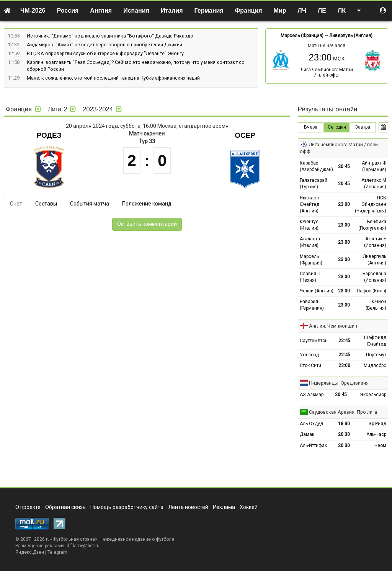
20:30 (344, 434)
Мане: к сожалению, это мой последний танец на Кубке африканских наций (113, 78)
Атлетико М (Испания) (374, 184)
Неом (380, 445)
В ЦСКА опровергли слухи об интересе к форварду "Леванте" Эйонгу (105, 53)
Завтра (363, 127)
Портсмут (376, 355)
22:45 (344, 341)
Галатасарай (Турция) (314, 184)
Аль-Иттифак (313, 445)
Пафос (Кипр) (372, 291)
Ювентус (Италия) (309, 225)
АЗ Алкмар (312, 395)
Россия (68, 11)
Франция (249, 11)
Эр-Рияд (377, 424)
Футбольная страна (74, 539)
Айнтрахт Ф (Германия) (374, 166)
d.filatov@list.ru (83, 546)
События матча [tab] (90, 204)
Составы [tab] (46, 204)
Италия (172, 11)
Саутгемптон (314, 341)
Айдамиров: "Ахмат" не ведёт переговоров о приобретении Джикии (105, 45)
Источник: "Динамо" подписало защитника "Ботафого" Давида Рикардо (110, 36)
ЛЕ (322, 11)
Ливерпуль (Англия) (351, 36)
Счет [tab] (16, 204)
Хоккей (249, 507)
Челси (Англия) (317, 291)
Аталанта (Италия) (310, 242)
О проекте (28, 507)
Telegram (57, 552)
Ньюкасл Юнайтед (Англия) (310, 204)
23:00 (344, 204)
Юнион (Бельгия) (376, 305)
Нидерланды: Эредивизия (339, 383)
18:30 (344, 424)
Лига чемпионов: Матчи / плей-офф (327, 72)
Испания (136, 11)
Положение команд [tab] (147, 204)
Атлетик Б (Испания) (375, 242)
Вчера (311, 127)
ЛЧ (302, 11)
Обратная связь (65, 507)
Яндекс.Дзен (30, 552)
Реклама (224, 507)
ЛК (342, 11)
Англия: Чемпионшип (333, 326)
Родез (49, 135)
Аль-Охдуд (311, 424)
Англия (101, 11)
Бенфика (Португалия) (372, 225)
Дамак (307, 434)
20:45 (344, 166)
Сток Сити (310, 365)
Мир (280, 11)
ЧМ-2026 (33, 11)
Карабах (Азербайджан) (316, 166)
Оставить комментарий (147, 224)
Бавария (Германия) (312, 305)
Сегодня (337, 127)
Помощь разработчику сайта (127, 507)
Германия (209, 11)
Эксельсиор (373, 395)
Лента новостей (188, 507)
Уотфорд (309, 355)
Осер (245, 135)
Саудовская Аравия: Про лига (343, 412)
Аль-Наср (376, 434)
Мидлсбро (375, 365)
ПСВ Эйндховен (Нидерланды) (371, 204)
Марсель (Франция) (302, 36)
